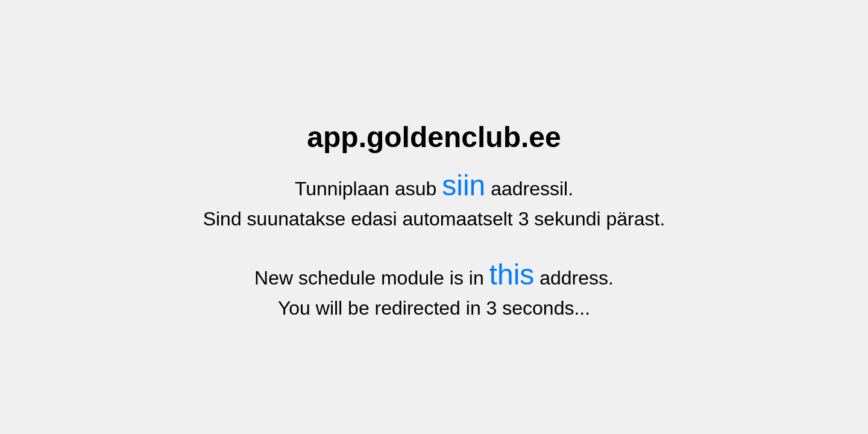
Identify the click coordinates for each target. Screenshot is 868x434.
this (512, 275)
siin (464, 185)
